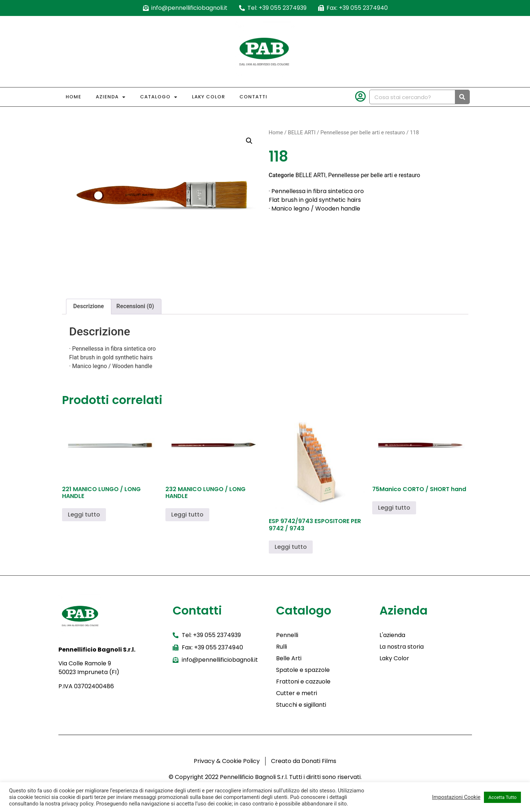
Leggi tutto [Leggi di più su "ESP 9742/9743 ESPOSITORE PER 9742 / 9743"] (291, 547)
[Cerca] (462, 97)
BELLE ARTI (301, 132)
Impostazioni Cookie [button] (456, 797)
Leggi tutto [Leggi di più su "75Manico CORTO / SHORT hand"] (394, 508)
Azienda (111, 97)
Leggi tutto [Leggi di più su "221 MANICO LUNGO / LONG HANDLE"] (84, 515)
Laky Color (208, 97)
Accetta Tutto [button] (502, 797)
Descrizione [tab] (89, 306)
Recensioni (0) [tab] (135, 306)
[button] (249, 141)
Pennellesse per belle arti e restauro (363, 132)
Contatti (253, 97)
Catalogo (159, 97)
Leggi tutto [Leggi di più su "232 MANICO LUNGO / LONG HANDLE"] (187, 515)
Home (73, 97)
